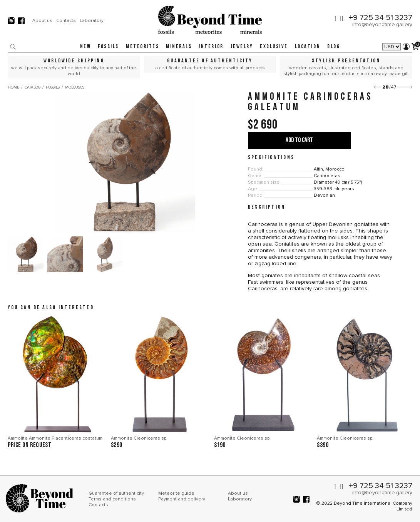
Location (308, 47)
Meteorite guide (176, 493)
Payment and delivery (182, 499)
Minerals (179, 47)
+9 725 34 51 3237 (381, 18)
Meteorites (142, 47)
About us (42, 20)
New (86, 47)
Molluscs (75, 87)
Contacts (66, 20)
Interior (211, 47)
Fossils (108, 47)
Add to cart (299, 140)
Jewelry (242, 47)
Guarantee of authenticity (116, 493)
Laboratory (92, 20)
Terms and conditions (112, 499)
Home (13, 87)
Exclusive (274, 47)
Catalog (33, 87)
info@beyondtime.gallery (382, 24)
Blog (334, 47)
